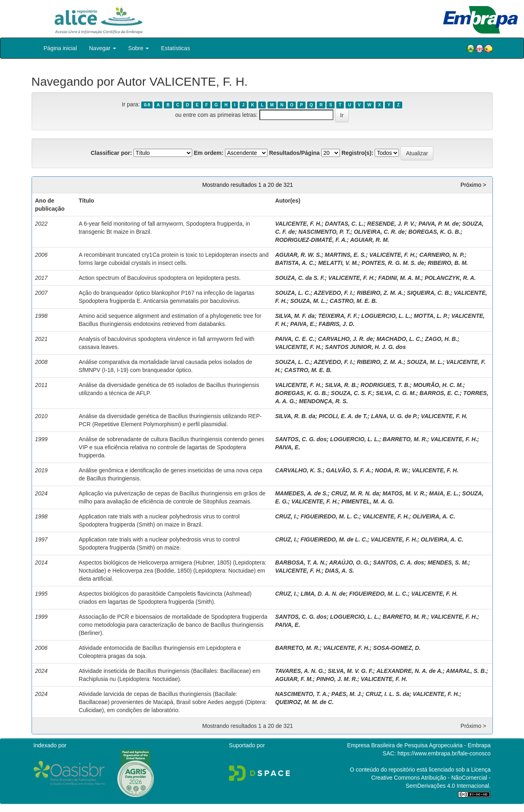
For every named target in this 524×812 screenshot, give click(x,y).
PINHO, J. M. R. (337, 679)
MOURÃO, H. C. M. (438, 385)
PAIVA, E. (303, 324)
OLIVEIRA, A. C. (434, 516)
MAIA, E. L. (444, 493)
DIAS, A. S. (339, 571)
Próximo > (473, 185)
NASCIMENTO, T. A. (301, 694)
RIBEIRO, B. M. (448, 263)
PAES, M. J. (347, 694)
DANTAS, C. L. (344, 224)
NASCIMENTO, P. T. (324, 232)
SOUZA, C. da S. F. (300, 278)
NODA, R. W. (391, 470)
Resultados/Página (294, 153)
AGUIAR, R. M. (369, 240)
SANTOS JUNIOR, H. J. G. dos (365, 347)
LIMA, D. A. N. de (323, 594)
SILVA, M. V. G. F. (350, 671)
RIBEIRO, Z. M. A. (380, 293)
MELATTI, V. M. (338, 263)
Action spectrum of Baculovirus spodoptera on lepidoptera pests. (160, 278)
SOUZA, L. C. (293, 293)
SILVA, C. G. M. (396, 393)
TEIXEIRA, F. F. (338, 316)
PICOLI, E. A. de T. (343, 416)
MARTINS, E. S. (346, 255)
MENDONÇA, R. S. (323, 401)
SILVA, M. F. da (295, 316)
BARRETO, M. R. (405, 439)
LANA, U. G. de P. (394, 416)
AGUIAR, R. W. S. (298, 255)
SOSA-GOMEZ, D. (397, 648)
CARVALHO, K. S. (299, 470)
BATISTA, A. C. (295, 263)
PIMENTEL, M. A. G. (368, 501)
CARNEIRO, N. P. (442, 255)
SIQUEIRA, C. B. (429, 293)
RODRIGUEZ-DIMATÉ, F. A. (311, 240)
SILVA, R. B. (341, 385)
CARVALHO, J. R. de (346, 339)
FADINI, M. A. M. (400, 278)
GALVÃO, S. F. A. (349, 470)
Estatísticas (176, 48)
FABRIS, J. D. (337, 324)
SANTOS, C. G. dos (301, 439)
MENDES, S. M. (448, 562)
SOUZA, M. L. (308, 301)
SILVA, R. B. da (295, 416)
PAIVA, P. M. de (439, 224)
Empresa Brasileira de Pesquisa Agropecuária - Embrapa (419, 745)
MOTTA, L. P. (431, 316)
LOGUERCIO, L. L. (386, 316)
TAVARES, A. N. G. (300, 671)
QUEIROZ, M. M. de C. (304, 702)
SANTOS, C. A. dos (399, 562)
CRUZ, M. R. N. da (355, 493)
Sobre (139, 48)
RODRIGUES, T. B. (385, 385)
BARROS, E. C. (440, 393)
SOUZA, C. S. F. (352, 393)
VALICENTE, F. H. (298, 224)
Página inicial (60, 48)
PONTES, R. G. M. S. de (393, 263)
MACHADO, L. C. (399, 339)
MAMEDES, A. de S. (301, 493)
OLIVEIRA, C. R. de (379, 232)
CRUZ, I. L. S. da (387, 694)
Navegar (103, 48)
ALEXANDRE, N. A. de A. (409, 671)
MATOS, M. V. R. (404, 493)
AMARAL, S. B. (466, 671)
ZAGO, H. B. (441, 339)
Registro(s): (357, 153)
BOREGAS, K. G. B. (434, 232)
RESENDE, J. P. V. (391, 224)
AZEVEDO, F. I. (333, 293)
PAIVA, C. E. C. (295, 339)
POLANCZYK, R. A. (450, 278)
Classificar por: (111, 153)
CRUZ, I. (286, 516)
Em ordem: (209, 153)
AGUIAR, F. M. (294, 679)
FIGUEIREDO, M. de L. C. (334, 539)
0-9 (147, 105)
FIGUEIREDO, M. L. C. (330, 516)
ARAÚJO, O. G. (349, 562)
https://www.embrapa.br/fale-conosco (444, 753)
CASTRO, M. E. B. (353, 301)
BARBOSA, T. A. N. (300, 562)
